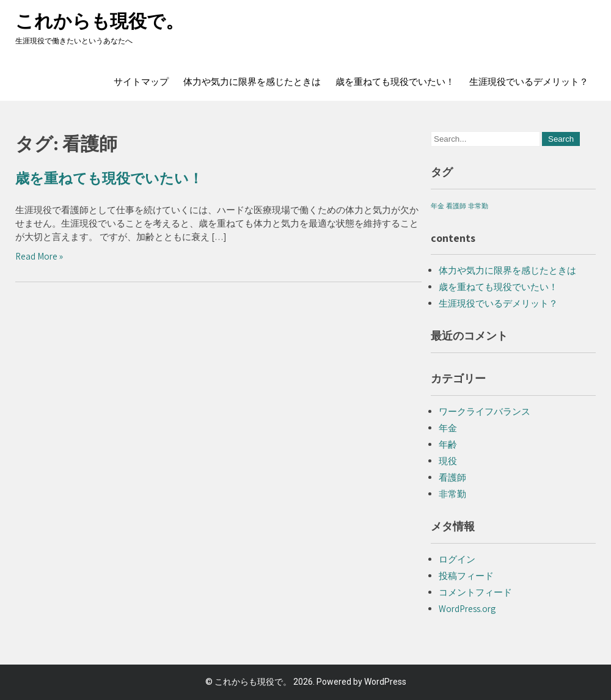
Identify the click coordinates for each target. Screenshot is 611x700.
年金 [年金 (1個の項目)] (437, 206)
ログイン (457, 559)
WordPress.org (467, 609)
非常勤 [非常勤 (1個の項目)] (478, 206)
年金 (448, 428)
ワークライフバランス (485, 411)
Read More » (39, 256)
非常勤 (452, 494)
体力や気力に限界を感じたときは (252, 82)
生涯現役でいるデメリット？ (529, 82)
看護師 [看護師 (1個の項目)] (456, 206)
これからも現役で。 (100, 21)
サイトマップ (141, 82)
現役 (448, 461)
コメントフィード (475, 592)
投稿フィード (466, 576)
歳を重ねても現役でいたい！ (395, 82)
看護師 (452, 477)
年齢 (448, 444)
